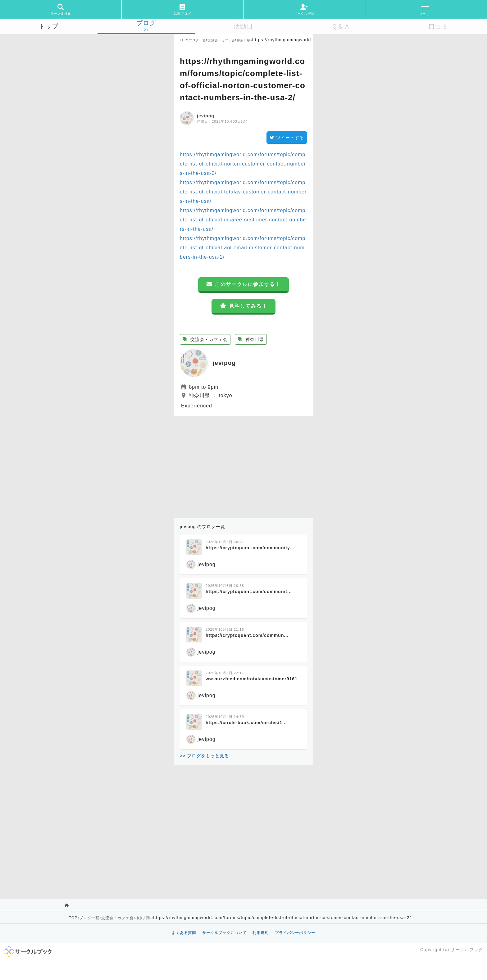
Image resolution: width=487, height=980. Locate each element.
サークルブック (467, 950)
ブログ (146, 23)
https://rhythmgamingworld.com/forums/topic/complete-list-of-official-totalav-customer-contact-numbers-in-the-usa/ (243, 192)
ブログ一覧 (197, 40)
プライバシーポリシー (295, 933)
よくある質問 (184, 933)
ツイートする (287, 138)
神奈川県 (243, 40)
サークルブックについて (224, 933)
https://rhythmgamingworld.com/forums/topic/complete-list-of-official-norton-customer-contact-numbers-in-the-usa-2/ (243, 164)
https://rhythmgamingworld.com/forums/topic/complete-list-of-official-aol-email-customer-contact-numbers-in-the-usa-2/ (243, 248)
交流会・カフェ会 (221, 40)
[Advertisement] (243, 465)
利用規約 (261, 933)
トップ (49, 26)
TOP (183, 40)
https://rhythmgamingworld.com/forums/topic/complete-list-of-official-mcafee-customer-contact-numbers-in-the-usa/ (243, 220)
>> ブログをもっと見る (204, 756)
